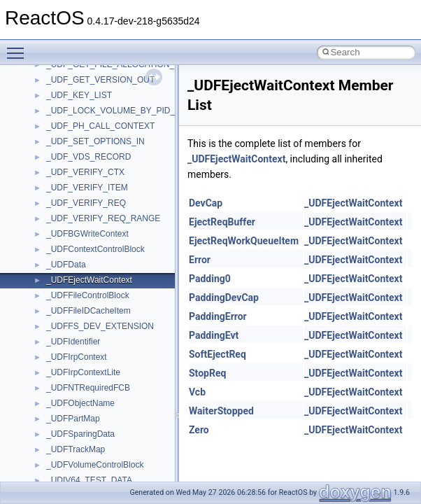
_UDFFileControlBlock (88, 295)
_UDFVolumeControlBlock (95, 465)
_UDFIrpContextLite (83, 372)
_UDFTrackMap (76, 449)
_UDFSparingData (80, 434)
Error (200, 260)
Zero (199, 430)
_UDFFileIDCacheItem (88, 311)
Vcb (197, 392)
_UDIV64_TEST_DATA (89, 480)
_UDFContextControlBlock (95, 249)
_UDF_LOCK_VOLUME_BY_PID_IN (115, 111)
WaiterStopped (221, 411)
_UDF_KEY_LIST (79, 95)
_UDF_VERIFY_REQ (86, 203)
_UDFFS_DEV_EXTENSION (100, 326)
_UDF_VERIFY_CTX (85, 172)
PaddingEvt (214, 335)
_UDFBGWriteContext (87, 234)
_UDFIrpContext (77, 357)
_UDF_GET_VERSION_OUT (100, 80)
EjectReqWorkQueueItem (244, 241)
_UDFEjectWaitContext (89, 280)
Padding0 (210, 279)
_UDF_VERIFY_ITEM (87, 188)
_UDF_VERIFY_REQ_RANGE (103, 218)
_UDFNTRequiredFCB (88, 388)
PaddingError (218, 316)
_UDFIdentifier (73, 342)
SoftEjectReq (217, 354)
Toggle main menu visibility (19, 47)
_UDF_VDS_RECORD (88, 157)
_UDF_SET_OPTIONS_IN (95, 141)
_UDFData (66, 265)
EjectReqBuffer (222, 222)
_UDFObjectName (80, 403)
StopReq (207, 373)
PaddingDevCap (224, 297)
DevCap (206, 203)
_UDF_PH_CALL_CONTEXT (100, 126)
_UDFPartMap (73, 419)
